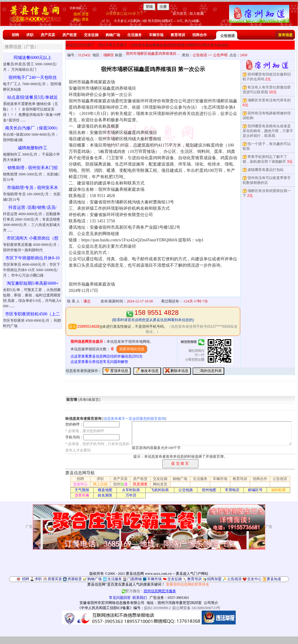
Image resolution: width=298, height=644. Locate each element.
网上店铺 (100, 484)
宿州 (77, 14)
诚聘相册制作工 (33, 148)
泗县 (85, 19)
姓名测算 (105, 495)
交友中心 (80, 484)
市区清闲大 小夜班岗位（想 (33, 238)
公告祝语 (228, 36)
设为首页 (180, 14)
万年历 (131, 495)
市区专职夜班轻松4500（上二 (33, 314)
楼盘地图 (105, 490)
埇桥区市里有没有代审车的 (269, 100)
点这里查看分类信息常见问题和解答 (99, 362)
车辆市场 (156, 35)
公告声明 (220, 55)
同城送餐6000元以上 (33, 58)
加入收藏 (197, 14)
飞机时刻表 (160, 490)
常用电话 (232, 490)
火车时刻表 (131, 490)
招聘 (15, 35)
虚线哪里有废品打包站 (265, 170)
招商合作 (200, 35)
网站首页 (160, 484)
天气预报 (82, 490)
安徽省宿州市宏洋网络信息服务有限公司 (112, 603)
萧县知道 (274, 579)
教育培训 (178, 35)
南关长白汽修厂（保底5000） (33, 128)
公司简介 (211, 603)
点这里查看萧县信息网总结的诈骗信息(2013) (106, 356)
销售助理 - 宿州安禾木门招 (33, 168)
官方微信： (149, 591)
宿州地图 (209, 490)
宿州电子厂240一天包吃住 (33, 77)
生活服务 (135, 35)
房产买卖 (48, 35)
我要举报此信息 (132, 349)
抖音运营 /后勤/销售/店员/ (32, 207)
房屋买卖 (55, 579)
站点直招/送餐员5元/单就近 (33, 97)
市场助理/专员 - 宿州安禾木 (33, 188)
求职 (30, 35)
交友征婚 (91, 35)
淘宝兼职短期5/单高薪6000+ (33, 283)
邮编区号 (255, 490)
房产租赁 (70, 35)
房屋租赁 (75, 579)
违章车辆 (82, 495)
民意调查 (140, 484)
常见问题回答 (120, 598)
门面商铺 (135, 579)
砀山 (77, 19)
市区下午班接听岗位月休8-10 (33, 258)
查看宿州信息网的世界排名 (188, 584)
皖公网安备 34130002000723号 (196, 608)
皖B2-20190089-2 (157, 608)
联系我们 (140, 598)
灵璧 (85, 14)
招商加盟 (214, 579)
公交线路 (186, 490)
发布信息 (285, 35)
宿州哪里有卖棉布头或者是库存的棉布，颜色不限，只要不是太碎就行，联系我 (268, 131)
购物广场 (113, 35)
